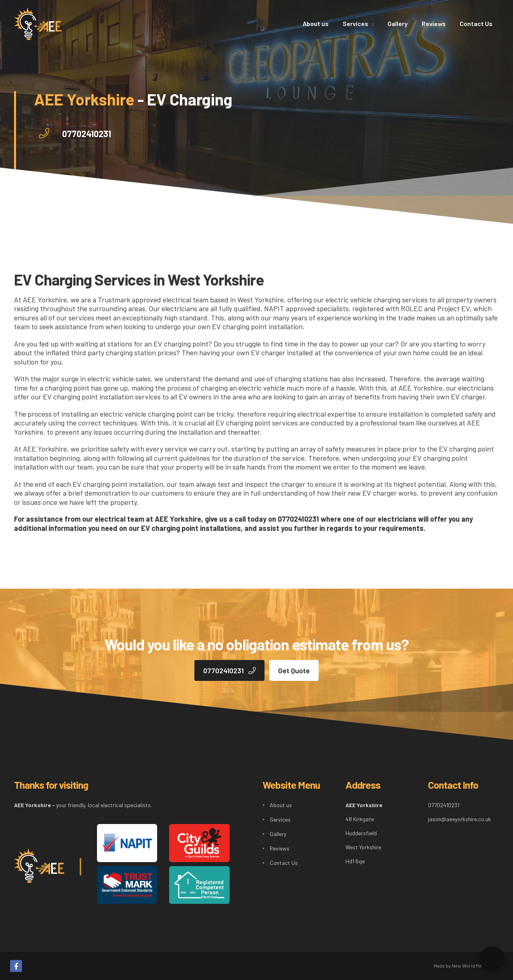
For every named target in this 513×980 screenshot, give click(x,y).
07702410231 (87, 134)
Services (356, 23)
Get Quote (294, 670)
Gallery (398, 23)
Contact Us (476, 23)
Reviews (434, 23)
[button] (492, 959)
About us (316, 23)
